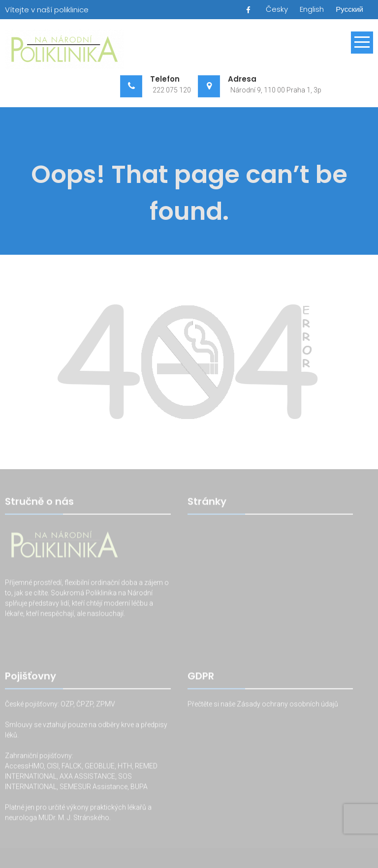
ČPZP (85, 705)
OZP (66, 705)
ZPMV (106, 705)
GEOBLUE (100, 767)
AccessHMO (24, 767)
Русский (349, 9)
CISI (53, 767)
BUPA (139, 787)
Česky (277, 9)
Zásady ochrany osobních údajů (287, 705)
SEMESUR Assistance (94, 787)
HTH (125, 767)
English (312, 9)
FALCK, (72, 767)
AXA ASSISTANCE (87, 777)
